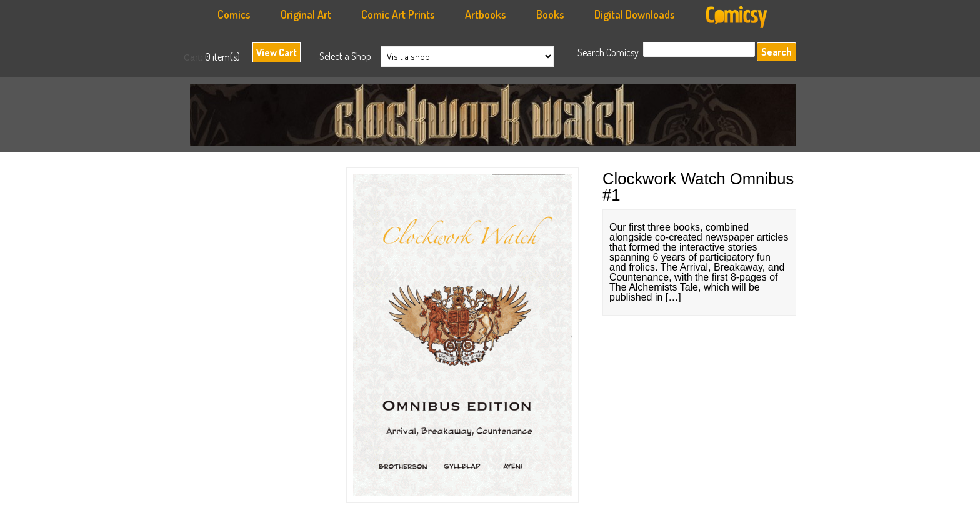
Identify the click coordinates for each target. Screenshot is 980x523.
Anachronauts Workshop (496, 118)
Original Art (306, 14)
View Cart (277, 52)
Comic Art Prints (398, 14)
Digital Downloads (635, 14)
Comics (234, 14)
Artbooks (486, 14)
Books (550, 14)
